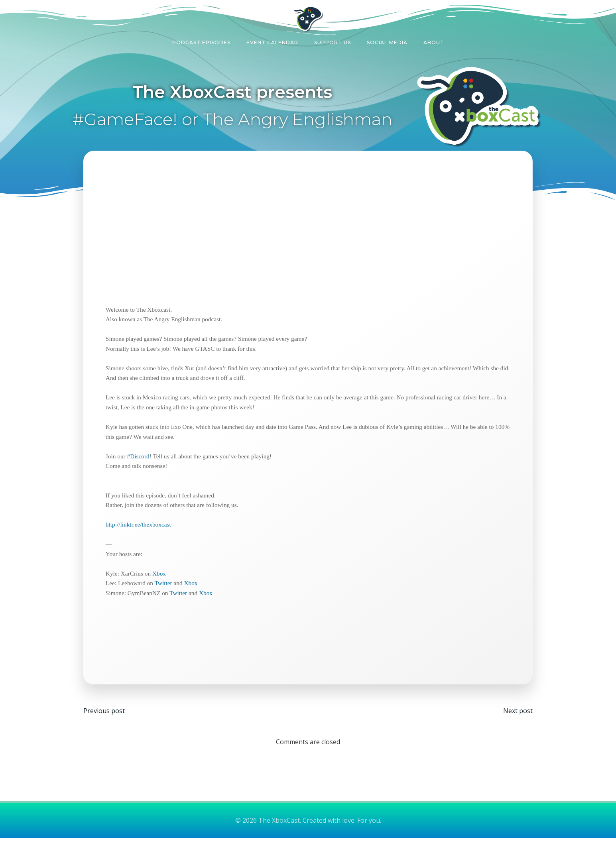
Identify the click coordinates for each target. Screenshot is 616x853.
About (434, 41)
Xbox (162, 585)
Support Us (333, 41)
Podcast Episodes (201, 41)
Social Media (387, 41)
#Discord (141, 468)
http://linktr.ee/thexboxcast (141, 536)
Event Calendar (272, 41)
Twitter (166, 595)
